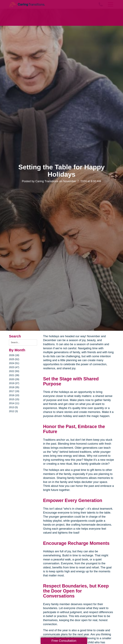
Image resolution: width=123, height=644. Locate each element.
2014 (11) (14, 403)
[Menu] (110, 4)
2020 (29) (14, 379)
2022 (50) (14, 371)
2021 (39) (14, 375)
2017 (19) (14, 391)
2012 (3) (13, 411)
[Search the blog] (23, 343)
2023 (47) (14, 367)
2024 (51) (14, 363)
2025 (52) (14, 359)
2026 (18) (14, 355)
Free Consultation (64, 641)
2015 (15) (14, 399)
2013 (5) (13, 407)
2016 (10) (14, 395)
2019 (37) (14, 383)
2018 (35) (14, 387)
